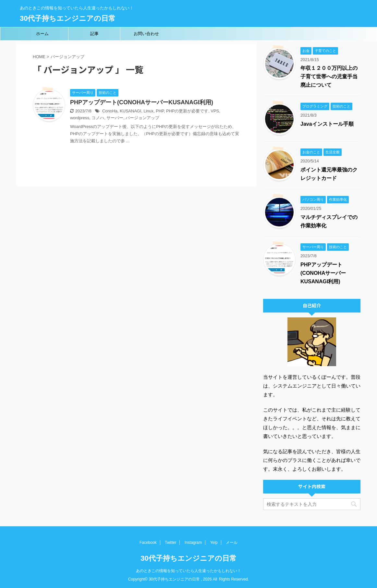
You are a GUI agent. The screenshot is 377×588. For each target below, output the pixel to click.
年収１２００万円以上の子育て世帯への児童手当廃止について (329, 77)
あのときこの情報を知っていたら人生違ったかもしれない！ (188, 571)
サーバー (115, 118)
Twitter (170, 543)
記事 (94, 34)
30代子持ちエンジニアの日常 (68, 18)
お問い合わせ (146, 34)
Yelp (214, 543)
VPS (215, 111)
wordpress (80, 118)
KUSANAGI (130, 111)
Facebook (148, 543)
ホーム (42, 34)
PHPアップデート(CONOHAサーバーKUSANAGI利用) (142, 102)
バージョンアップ (142, 118)
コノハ (98, 118)
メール (232, 543)
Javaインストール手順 (327, 124)
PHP (160, 111)
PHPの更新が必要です (187, 111)
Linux (148, 111)
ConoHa (110, 111)
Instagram (193, 543)
